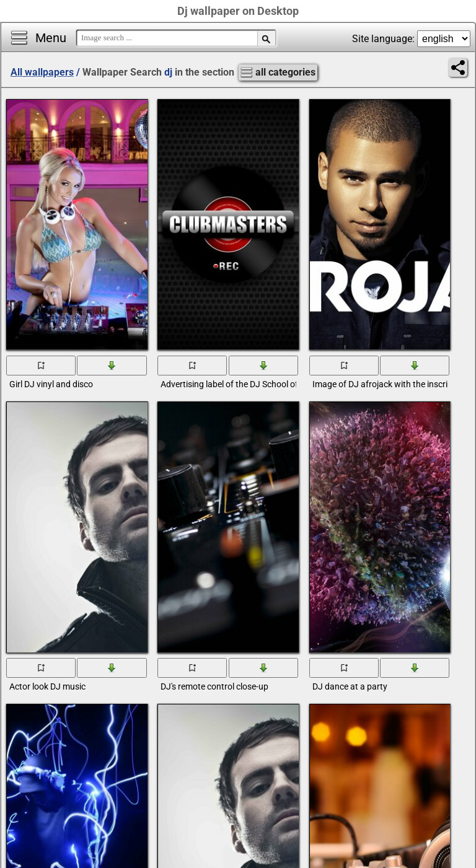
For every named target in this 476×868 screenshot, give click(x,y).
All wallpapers (42, 72)
